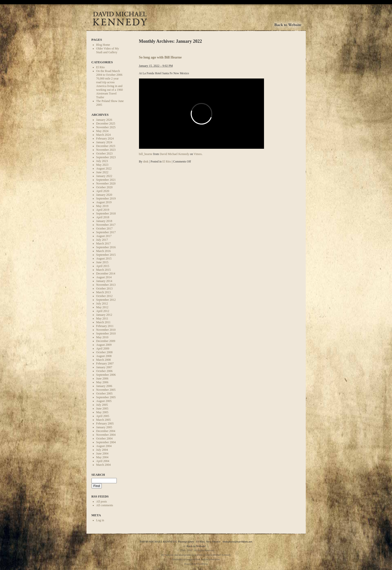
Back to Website (196, 546)
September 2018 (106, 213)
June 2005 (102, 408)
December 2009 (106, 341)
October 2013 (104, 288)
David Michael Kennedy (174, 154)
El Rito (100, 67)
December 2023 (106, 146)
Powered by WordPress (196, 564)
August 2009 (104, 345)
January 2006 (104, 386)
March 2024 (103, 135)
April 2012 (103, 311)
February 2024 (105, 138)
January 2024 (104, 142)
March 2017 (103, 243)
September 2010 (106, 333)
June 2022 (102, 172)
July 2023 (102, 161)
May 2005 (102, 412)
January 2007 (104, 367)
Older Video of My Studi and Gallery (108, 50)
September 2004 (106, 442)
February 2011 (105, 326)
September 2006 (106, 375)
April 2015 (103, 266)
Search (98, 475)
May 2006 (102, 382)
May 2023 (102, 165)
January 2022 (104, 176)
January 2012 (104, 315)
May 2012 (102, 307)
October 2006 (104, 371)
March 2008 (103, 360)
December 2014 (106, 273)
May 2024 (102, 131)
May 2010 (102, 337)
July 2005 (102, 405)
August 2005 (104, 401)
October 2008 (104, 352)
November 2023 (106, 150)
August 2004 (104, 446)
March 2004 (103, 465)
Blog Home (103, 45)
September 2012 (106, 300)
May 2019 (102, 206)
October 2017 (104, 228)
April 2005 (103, 416)
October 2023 (104, 153)
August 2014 (104, 277)
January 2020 (104, 195)
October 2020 (104, 187)
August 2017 (104, 236)
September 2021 (106, 180)
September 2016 (106, 247)
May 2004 (102, 457)
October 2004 (104, 438)
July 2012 (102, 303)
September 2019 (106, 198)
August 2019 (104, 202)
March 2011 (103, 322)
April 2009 (103, 348)
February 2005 (105, 423)
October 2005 (104, 393)
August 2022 (104, 168)
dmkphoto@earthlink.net (237, 541)
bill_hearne (146, 154)
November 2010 (106, 330)
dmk (146, 161)
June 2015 (102, 262)
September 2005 (106, 397)
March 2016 (103, 251)
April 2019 (103, 210)
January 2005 (104, 427)
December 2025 (106, 123)
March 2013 (103, 292)
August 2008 (104, 356)
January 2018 (104, 221)
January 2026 (104, 120)
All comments (105, 505)
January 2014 (104, 281)
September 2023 (106, 157)
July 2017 (102, 240)
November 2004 (106, 435)
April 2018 (103, 217)
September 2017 (106, 232)
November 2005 (106, 390)
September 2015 (106, 255)
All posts (102, 501)
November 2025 (106, 127)
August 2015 (104, 258)
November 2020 (106, 183)
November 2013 (106, 285)
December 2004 (106, 431)
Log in (100, 520)
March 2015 (103, 270)
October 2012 (104, 296)
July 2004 (102, 450)
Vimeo (198, 154)
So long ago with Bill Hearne (160, 57)
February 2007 (105, 363)
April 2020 (103, 191)
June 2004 (102, 453)
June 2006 (102, 378)
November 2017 (106, 225)
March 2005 (103, 420)
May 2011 (102, 318)
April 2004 (103, 461)
